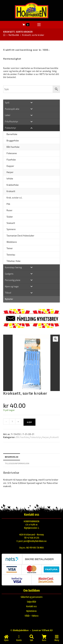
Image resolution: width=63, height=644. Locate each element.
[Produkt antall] (12, 421)
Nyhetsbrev (32, 611)
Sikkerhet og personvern (32, 597)
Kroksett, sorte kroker (33, 35)
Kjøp (29, 422)
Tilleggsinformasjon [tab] (17, 463)
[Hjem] (4, 35)
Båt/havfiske (22, 437)
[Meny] (57, 637)
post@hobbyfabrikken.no (35, 541)
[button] (55, 339)
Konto (19, 640)
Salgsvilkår (32, 602)
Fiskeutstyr (36, 437)
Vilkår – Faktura (32, 616)
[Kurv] (44, 637)
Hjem (6, 640)
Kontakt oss (32, 606)
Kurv (44, 640)
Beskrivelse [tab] (12, 457)
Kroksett (54, 437)
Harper (46, 437)
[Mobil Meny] (39, 25)
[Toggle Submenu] (32, 103)
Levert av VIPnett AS (42, 630)
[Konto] (19, 637)
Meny (57, 640)
